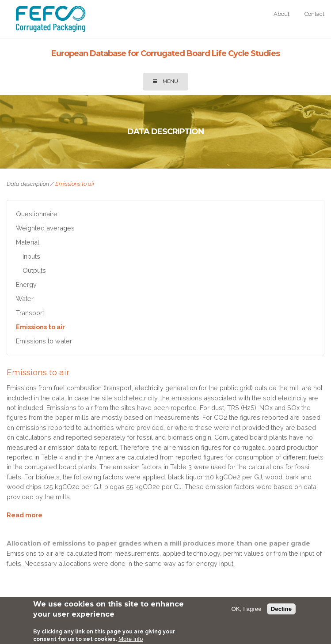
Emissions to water (44, 341)
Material (28, 242)
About (282, 14)
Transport (30, 313)
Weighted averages (45, 228)
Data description (28, 184)
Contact (314, 14)
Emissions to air (40, 327)
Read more (25, 515)
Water (25, 299)
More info (131, 639)
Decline (281, 609)
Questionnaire (37, 214)
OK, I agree (247, 609)
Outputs (34, 270)
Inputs (31, 256)
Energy (26, 284)
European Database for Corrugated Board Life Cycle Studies (165, 53)
